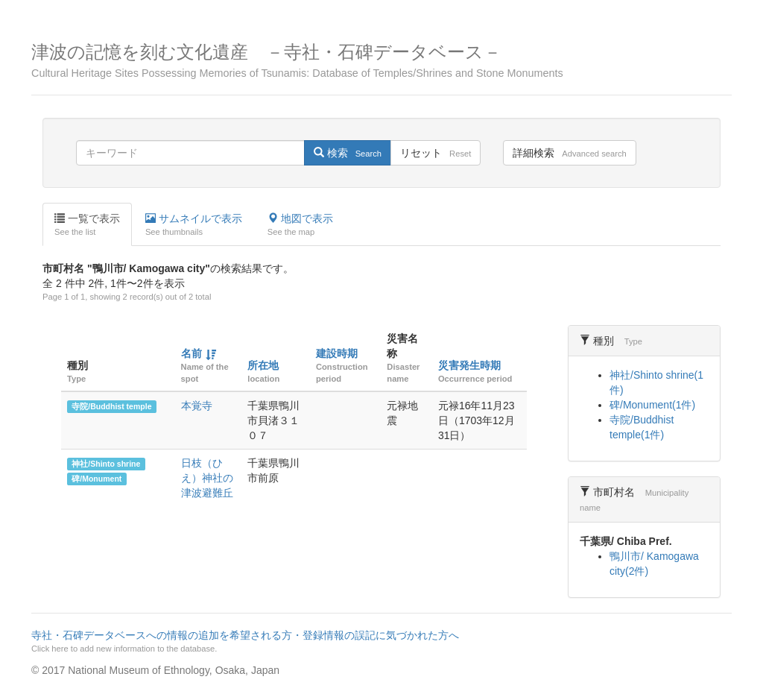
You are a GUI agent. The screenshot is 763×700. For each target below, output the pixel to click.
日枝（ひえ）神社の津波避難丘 (207, 478)
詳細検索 (569, 153)
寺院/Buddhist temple (111, 406)
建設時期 (337, 353)
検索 (348, 153)
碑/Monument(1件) (652, 405)
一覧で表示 (87, 225)
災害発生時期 (469, 365)
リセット (436, 153)
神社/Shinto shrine (106, 464)
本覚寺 (197, 406)
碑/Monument (96, 479)
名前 (191, 353)
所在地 (263, 365)
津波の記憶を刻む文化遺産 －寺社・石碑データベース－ (381, 61)
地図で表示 (300, 225)
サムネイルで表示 (194, 225)
